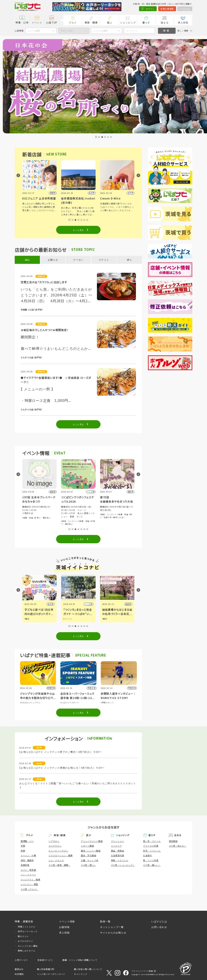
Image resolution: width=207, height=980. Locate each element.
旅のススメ (23, 936)
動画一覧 (105, 921)
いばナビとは (159, 921)
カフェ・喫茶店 (28, 870)
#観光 (27, 619)
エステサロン (55, 846)
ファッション (118, 841)
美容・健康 (91, 22)
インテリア (116, 846)
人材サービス (21, 960)
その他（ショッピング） (123, 865)
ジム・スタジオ (56, 860)
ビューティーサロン (58, 851)
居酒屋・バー (27, 841)
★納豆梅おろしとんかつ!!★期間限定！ (45, 330)
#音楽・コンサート (69, 521)
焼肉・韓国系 (27, 860)
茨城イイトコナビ (27, 927)
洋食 (23, 846)
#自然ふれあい (119, 517)
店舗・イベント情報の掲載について (80, 960)
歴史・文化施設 (89, 855)
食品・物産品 (118, 851)
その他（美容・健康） (59, 865)
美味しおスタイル (27, 951)
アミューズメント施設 (92, 841)
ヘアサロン (54, 841)
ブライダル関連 (151, 846)
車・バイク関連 (151, 860)
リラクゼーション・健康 (61, 855)
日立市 (51, 604)
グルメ (73, 22)
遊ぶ (110, 22)
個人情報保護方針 (46, 969)
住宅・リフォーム (152, 851)
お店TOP (52, 22)
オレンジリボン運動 (28, 946)
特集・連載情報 (24, 921)
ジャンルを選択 (100, 31)
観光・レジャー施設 (91, 851)
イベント (37, 22)
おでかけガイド (26, 941)
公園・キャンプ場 (90, 860)
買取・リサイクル (120, 860)
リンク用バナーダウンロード (51, 974)
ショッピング (128, 22)
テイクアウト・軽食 (31, 879)
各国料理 (25, 865)
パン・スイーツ (28, 875)
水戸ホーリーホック (28, 931)
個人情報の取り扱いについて (88, 969)
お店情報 (64, 927)
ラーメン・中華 (28, 855)
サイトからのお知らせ (113, 933)
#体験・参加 (28, 518)
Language (185, 9)
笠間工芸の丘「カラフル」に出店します (44, 282)
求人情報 (183, 22)
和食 (23, 851)
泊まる (165, 22)
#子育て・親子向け (42, 518)
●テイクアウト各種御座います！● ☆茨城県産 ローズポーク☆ (56, 380)
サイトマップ (81, 974)
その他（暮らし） (152, 865)
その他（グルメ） (29, 889)
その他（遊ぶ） (89, 865)
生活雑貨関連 (118, 855)
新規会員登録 (167, 9)
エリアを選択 (34, 31)
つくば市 (88, 604)
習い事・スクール (152, 841)
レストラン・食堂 (29, 884)
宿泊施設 (173, 841)
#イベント (68, 619)
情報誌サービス (45, 960)
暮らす (146, 22)
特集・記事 (22, 22)
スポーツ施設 (87, 846)
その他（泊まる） (178, 846)
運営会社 (19, 969)
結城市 (128, 604)
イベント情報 (67, 921)
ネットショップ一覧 (112, 927)
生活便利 (147, 855)
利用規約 (19, 974)
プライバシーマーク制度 (142, 971)
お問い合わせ (159, 927)
